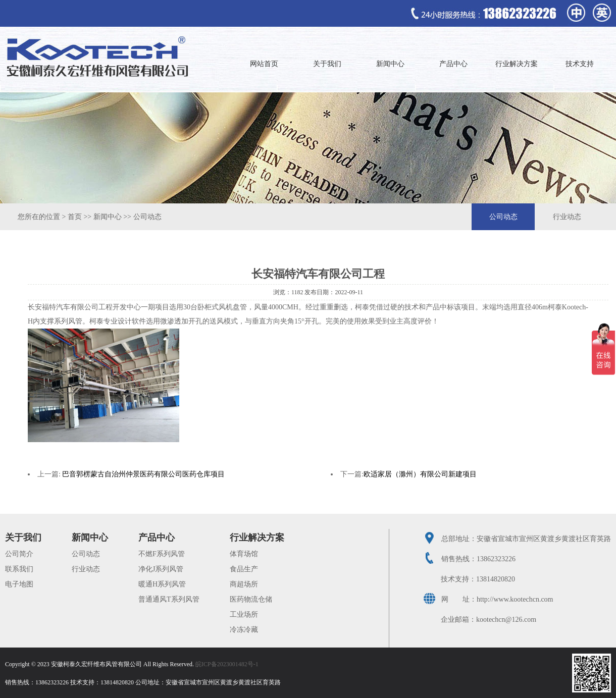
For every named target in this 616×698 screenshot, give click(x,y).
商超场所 (244, 584)
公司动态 (147, 217)
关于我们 (327, 64)
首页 (75, 217)
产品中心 (453, 64)
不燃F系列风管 (162, 554)
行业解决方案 (517, 64)
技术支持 (580, 64)
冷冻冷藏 (244, 630)
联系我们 (19, 569)
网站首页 (264, 64)
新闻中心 (390, 64)
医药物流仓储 (251, 599)
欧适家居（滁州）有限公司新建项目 (420, 474)
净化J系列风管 (161, 569)
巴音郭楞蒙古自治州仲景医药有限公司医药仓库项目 (143, 474)
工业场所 (244, 614)
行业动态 (567, 217)
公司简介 (19, 554)
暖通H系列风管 (162, 584)
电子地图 (19, 584)
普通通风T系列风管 (169, 599)
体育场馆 (244, 554)
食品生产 (244, 569)
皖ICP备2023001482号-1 (227, 664)
